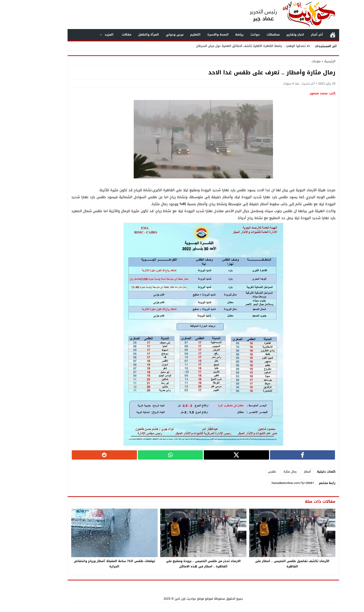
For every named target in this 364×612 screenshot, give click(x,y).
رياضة (218, 35)
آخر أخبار (296, 35)
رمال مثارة (269, 472)
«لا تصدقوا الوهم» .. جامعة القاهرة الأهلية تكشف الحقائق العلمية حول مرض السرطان (232, 46)
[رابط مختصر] (272, 483)
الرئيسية (311, 35)
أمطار (286, 472)
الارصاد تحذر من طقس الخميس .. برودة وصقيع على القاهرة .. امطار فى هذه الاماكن (182, 564)
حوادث (234, 35)
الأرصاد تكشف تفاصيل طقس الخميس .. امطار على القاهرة (271, 564)
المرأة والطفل (127, 35)
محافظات (252, 35)
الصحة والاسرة (197, 35)
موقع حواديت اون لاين (168, 599)
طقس (251, 472)
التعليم (174, 35)
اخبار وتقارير (274, 35)
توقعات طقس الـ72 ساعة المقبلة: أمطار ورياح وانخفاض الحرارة (93, 564)
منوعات (295, 61)
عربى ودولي (153, 35)
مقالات (105, 35)
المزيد (88, 35)
